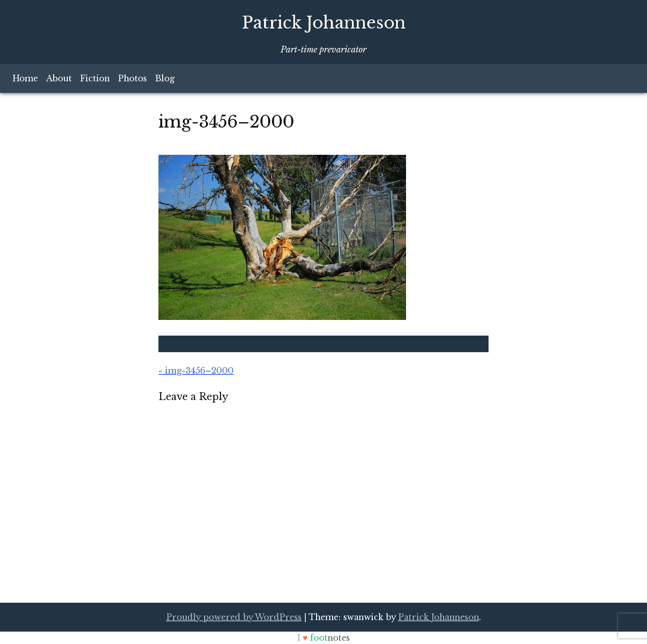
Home (25, 78)
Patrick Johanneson (324, 23)
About (59, 78)
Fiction (95, 78)
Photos (132, 78)
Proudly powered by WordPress (234, 617)
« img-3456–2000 (196, 371)
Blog (165, 78)
